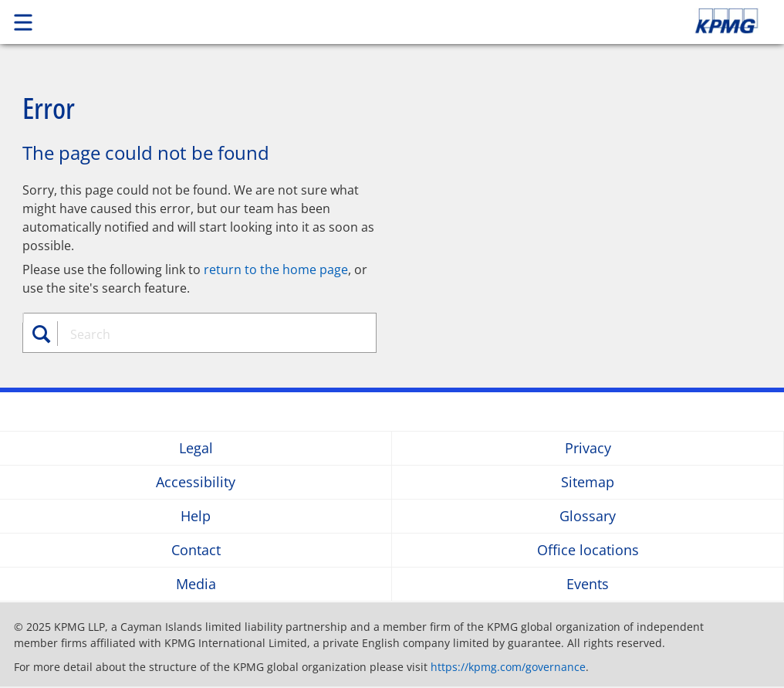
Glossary (588, 516)
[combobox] (208, 334)
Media (196, 584)
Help (196, 516)
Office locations (588, 550)
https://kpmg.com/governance (508, 667)
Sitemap (588, 482)
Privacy (588, 448)
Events (588, 584)
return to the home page (276, 269)
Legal (196, 448)
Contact (196, 550)
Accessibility (196, 482)
